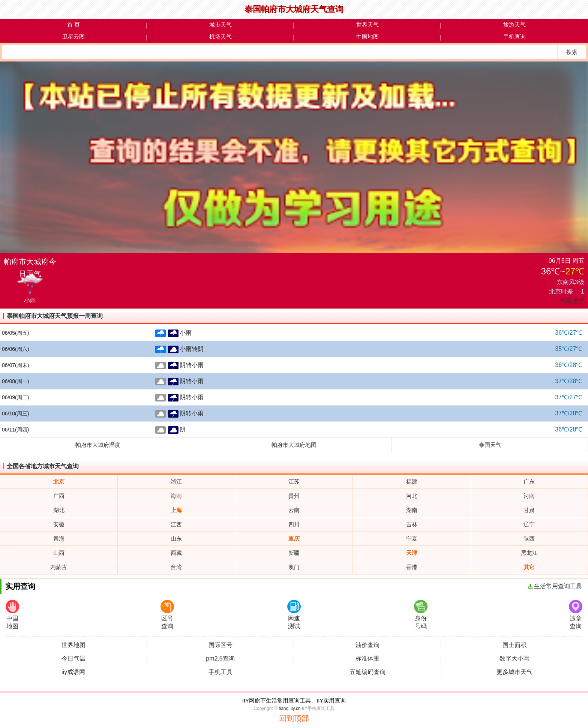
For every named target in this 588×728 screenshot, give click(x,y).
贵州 (294, 496)
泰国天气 (490, 445)
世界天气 (367, 25)
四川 (294, 524)
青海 (59, 539)
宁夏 (412, 539)
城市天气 (220, 25)
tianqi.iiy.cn (289, 709)
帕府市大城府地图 (294, 445)
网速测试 (294, 615)
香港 (412, 567)
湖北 (59, 510)
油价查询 (367, 645)
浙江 (176, 482)
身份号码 (421, 615)
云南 (294, 510)
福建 (412, 482)
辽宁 (529, 524)
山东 (176, 539)
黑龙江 (529, 553)
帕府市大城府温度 (98, 445)
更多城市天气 (514, 672)
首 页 (73, 25)
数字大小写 (514, 659)
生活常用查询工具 (555, 586)
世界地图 (73, 645)
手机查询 (514, 37)
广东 (529, 482)
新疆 (294, 553)
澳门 (294, 567)
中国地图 (367, 37)
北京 (59, 482)
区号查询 (167, 615)
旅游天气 (514, 25)
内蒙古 (59, 567)
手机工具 (220, 672)
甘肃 (529, 510)
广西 (59, 496)
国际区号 (220, 645)
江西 (176, 524)
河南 (529, 496)
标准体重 (367, 659)
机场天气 (220, 37)
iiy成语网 (73, 672)
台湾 (176, 567)
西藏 (176, 553)
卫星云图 (73, 37)
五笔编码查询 (367, 672)
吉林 (412, 524)
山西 (59, 553)
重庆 (294, 539)
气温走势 (572, 301)
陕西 (529, 539)
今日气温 (73, 659)
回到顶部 (294, 718)
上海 (176, 510)
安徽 (59, 524)
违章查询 (576, 615)
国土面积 (514, 645)
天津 (412, 553)
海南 (176, 496)
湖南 (412, 510)
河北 (412, 496)
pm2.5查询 (220, 659)
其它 (529, 567)
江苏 (294, 482)
